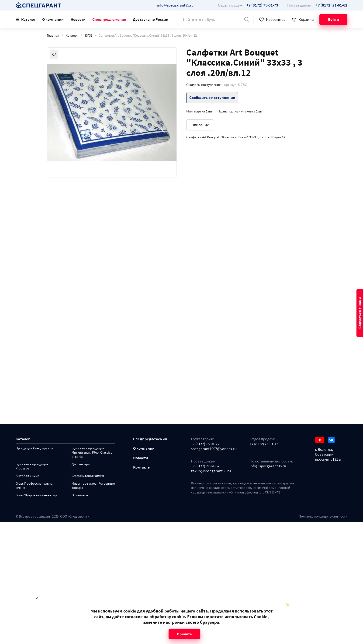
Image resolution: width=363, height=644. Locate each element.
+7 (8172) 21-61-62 (205, 466)
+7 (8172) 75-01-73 (264, 444)
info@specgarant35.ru (175, 5)
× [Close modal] (288, 605)
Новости (78, 19)
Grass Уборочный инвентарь (37, 495)
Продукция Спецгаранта (34, 448)
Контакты (142, 467)
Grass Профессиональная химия (35, 486)
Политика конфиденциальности (323, 516)
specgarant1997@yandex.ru (214, 449)
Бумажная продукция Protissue (32, 466)
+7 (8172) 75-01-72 (205, 444)
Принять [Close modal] (184, 634)
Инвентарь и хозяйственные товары (93, 486)
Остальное (80, 495)
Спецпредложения (109, 19)
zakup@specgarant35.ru (211, 471)
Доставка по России (151, 19)
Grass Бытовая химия (88, 476)
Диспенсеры (81, 464)
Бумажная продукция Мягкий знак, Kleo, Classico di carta (92, 453)
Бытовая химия (28, 476)
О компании (53, 19)
